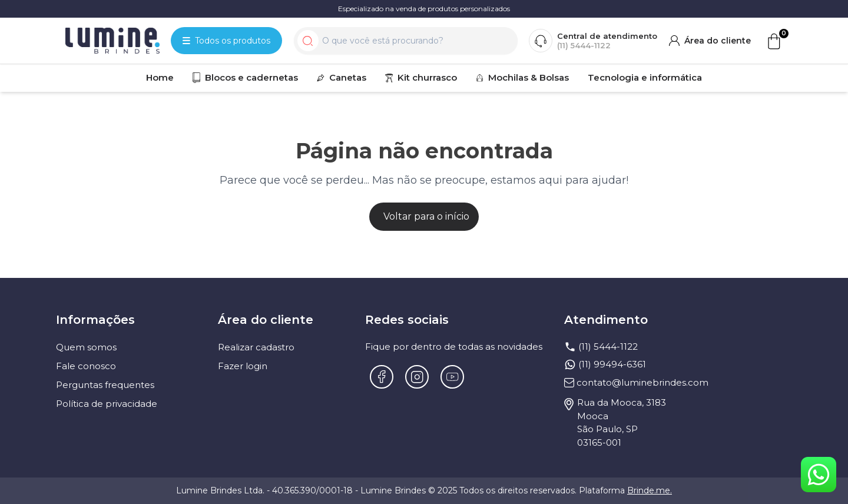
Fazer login (243, 366)
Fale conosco (86, 366)
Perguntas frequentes (105, 385)
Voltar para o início (426, 216)
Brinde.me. (650, 490)
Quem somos (86, 347)
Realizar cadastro (256, 347)
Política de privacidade (107, 404)
